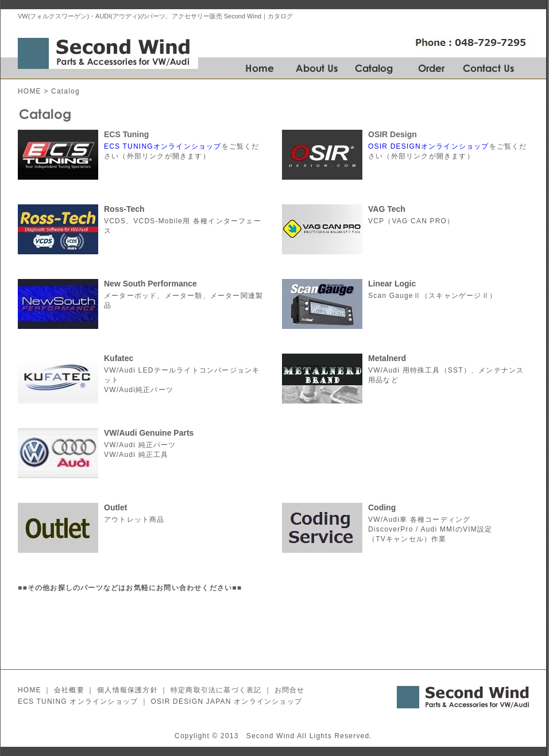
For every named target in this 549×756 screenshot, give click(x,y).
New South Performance (150, 284)
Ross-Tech (124, 209)
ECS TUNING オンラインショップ (78, 701)
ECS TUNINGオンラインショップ (163, 146)
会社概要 (69, 690)
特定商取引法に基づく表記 (216, 690)
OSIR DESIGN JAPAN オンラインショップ (226, 701)
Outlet (115, 507)
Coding (382, 507)
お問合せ (290, 690)
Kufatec (119, 358)
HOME (30, 91)
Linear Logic (392, 284)
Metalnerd (387, 358)
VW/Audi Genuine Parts (149, 433)
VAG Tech (387, 209)
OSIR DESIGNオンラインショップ (429, 146)
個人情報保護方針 (127, 690)
